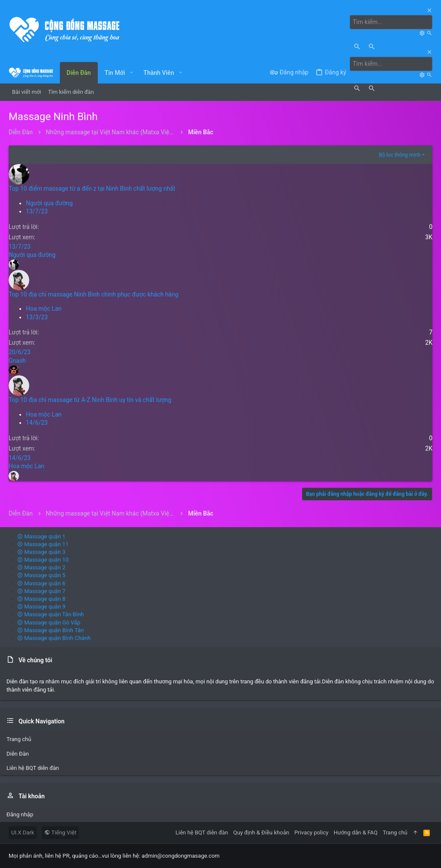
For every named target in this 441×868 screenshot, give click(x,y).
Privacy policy (311, 832)
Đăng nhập (20, 814)
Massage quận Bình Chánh (54, 638)
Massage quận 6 (41, 583)
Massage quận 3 (41, 552)
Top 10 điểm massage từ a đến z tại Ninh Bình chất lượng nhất (92, 188)
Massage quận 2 (41, 567)
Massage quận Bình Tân (51, 630)
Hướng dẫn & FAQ (356, 832)
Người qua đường (49, 203)
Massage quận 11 (43, 544)
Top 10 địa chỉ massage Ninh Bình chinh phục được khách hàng (93, 294)
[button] (131, 73)
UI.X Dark (23, 832)
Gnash (17, 361)
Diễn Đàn (18, 754)
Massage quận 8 (41, 599)
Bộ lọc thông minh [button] (400, 155)
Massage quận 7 (41, 591)
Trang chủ (19, 739)
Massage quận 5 (41, 575)
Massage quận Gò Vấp (49, 622)
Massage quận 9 (41, 607)
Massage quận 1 (41, 536)
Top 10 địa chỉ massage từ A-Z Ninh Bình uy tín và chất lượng (90, 400)
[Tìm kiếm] (391, 22)
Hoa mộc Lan (44, 309)
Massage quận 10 (43, 560)
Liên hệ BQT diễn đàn (33, 768)
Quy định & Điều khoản (261, 832)
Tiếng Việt (60, 832)
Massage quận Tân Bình (51, 614)
